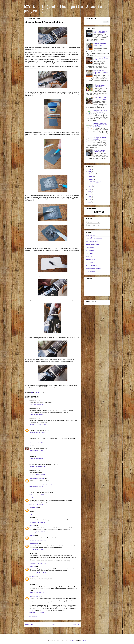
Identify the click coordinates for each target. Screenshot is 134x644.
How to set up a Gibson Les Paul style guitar (100, 32)
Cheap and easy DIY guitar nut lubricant (100, 151)
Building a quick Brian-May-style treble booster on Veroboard (100, 125)
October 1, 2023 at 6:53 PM (37, 613)
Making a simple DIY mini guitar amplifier (101, 86)
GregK (31, 498)
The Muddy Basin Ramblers (94, 238)
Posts (89, 222)
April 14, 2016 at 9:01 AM (36, 450)
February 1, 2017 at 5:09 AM (37, 467)
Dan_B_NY (33, 567)
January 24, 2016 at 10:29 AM (38, 432)
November (92, 174)
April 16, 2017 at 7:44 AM (36, 486)
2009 (89, 199)
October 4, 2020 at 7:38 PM (37, 581)
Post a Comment (32, 616)
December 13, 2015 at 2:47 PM (38, 424)
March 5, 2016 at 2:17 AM (36, 442)
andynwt (72, 640)
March (91, 186)
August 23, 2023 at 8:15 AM (37, 593)
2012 (89, 192)
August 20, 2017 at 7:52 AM (37, 514)
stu (30, 446)
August (92, 179)
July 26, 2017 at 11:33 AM (36, 504)
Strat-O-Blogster (90, 263)
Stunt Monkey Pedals (92, 241)
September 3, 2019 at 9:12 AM (38, 573)
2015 (89, 169)
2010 (89, 197)
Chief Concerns (90, 272)
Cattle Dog (33, 576)
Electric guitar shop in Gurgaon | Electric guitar (42, 484)
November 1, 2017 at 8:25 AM (37, 522)
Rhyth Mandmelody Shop (37, 478)
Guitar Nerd (89, 253)
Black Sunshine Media (92, 244)
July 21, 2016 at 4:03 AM (36, 459)
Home (53, 624)
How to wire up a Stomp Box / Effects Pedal (100, 111)
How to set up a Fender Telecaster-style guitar (100, 99)
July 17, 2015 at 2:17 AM (36, 405)
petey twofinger (34, 596)
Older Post (76, 624)
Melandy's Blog (90, 259)
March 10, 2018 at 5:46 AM (37, 550)
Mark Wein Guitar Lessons (93, 269)
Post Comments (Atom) (56, 629)
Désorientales (90, 250)
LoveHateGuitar (90, 247)
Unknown (32, 526)
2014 (89, 172)
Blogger (84, 640)
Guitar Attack (90, 256)
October (92, 177)
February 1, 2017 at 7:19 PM (37, 475)
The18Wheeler (34, 508)
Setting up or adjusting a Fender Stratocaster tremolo (101, 45)
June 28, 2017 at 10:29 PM (37, 494)
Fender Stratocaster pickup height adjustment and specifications (101, 72)
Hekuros (32, 428)
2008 (89, 202)
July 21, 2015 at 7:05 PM (36, 415)
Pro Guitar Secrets (91, 266)
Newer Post (29, 624)
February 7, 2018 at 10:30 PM (37, 532)
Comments (91, 225)
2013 (89, 189)
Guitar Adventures (91, 235)
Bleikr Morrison (34, 544)
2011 (89, 194)
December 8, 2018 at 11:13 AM (38, 563)
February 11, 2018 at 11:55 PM (38, 540)
